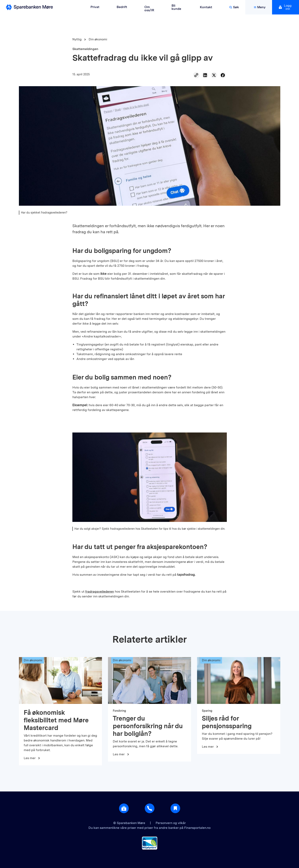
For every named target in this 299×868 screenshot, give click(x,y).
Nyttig (77, 39)
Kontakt (206, 7)
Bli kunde (176, 7)
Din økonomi (98, 39)
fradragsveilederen (100, 591)
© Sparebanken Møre (130, 823)
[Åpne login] (124, 808)
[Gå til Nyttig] (175, 808)
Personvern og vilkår (171, 823)
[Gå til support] (150, 808)
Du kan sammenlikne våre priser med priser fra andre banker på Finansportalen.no (149, 828)
